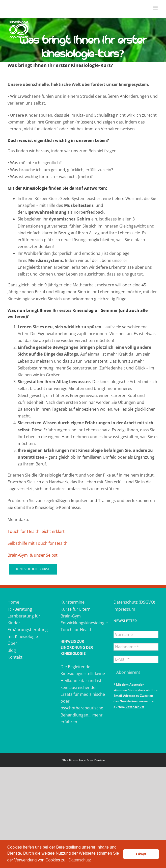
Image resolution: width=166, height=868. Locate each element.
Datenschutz (135, 707)
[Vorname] (136, 635)
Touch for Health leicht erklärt (36, 531)
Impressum (124, 609)
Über (12, 643)
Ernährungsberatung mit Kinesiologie (28, 633)
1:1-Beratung (20, 609)
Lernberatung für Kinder (24, 619)
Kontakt (15, 657)
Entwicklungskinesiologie (83, 623)
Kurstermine (73, 602)
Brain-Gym (71, 616)
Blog (12, 650)
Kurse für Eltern (76, 609)
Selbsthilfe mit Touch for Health (38, 543)
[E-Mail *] (136, 659)
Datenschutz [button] (80, 860)
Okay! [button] (141, 854)
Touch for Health (77, 630)
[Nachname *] (136, 647)
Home (13, 602)
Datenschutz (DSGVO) (134, 602)
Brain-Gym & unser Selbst (33, 555)
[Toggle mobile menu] (156, 8)
